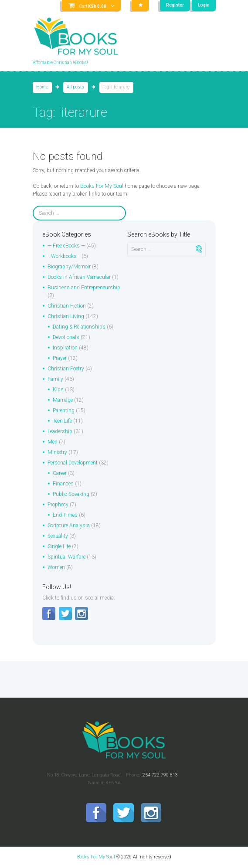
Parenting (64, 410)
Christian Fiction (67, 306)
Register (175, 5)
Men (53, 442)
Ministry (57, 452)
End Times (65, 515)
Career (60, 473)
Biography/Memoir (69, 267)
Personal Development (73, 463)
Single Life (59, 546)
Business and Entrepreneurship (84, 288)
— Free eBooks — (66, 246)
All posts (75, 87)
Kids (58, 390)
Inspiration (65, 348)
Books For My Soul (102, 186)
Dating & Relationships (79, 327)
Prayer (60, 358)
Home (42, 87)
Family (55, 379)
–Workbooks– (64, 256)
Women (56, 567)
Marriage (63, 400)
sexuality (58, 536)
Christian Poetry (66, 369)
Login (204, 5)
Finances (63, 484)
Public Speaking (71, 494)
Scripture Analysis (69, 526)
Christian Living (66, 316)
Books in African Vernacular (79, 277)
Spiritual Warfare (66, 557)
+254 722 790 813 (159, 775)
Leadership (60, 431)
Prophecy (58, 505)
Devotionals (66, 337)
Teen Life (62, 421)
